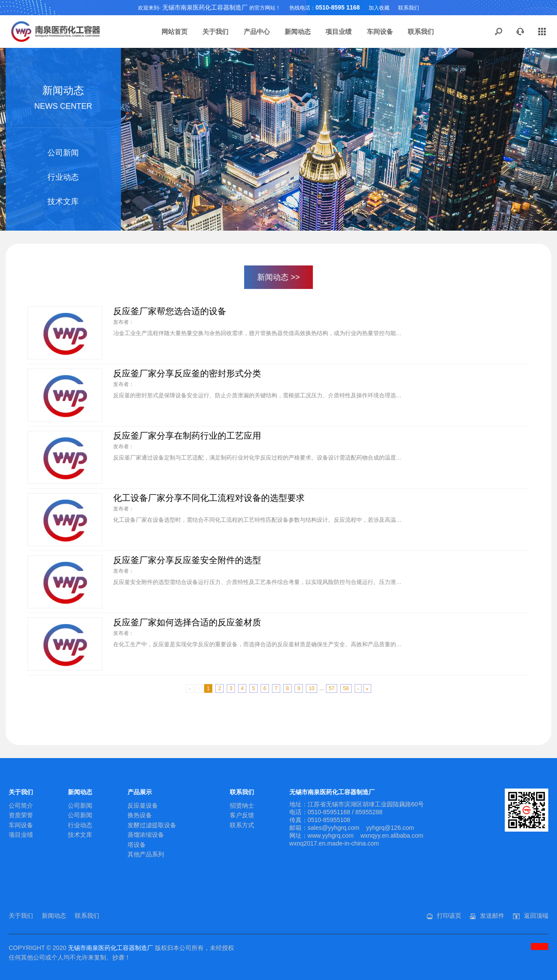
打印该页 (449, 916)
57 (331, 688)
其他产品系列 (146, 854)
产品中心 (257, 32)
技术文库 (63, 201)
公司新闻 (63, 153)
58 (346, 688)
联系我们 (409, 8)
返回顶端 (536, 916)
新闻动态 (298, 32)
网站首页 (174, 32)
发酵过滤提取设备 (152, 825)
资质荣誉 (21, 815)
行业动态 (63, 177)
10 (311, 688)
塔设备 (137, 845)
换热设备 (140, 815)
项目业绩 (339, 32)
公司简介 (21, 805)
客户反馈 (242, 815)
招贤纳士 (242, 805)
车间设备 (380, 32)
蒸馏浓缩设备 (146, 835)
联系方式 (242, 825)
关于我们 (215, 32)
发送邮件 (492, 916)
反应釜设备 (143, 805)
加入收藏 (379, 8)
